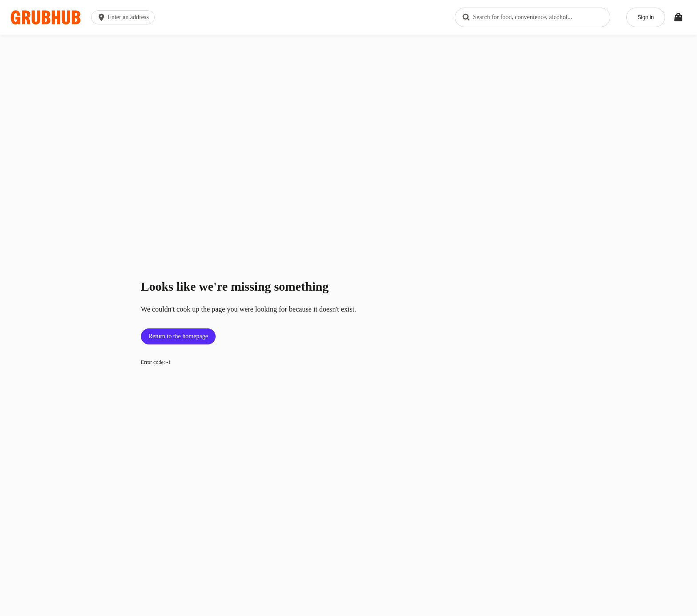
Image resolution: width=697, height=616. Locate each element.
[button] (125, 17)
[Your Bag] (678, 17)
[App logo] (46, 18)
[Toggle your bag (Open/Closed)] (678, 17)
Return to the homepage (178, 336)
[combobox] (533, 17)
